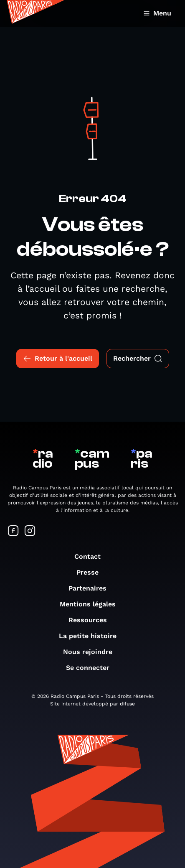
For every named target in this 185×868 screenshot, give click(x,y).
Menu (157, 13)
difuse (127, 704)
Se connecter (92, 668)
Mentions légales (92, 604)
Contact (92, 556)
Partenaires (92, 588)
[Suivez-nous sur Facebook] (13, 531)
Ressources (92, 620)
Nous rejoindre (92, 652)
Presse (92, 572)
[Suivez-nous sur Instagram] (30, 531)
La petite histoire (92, 636)
